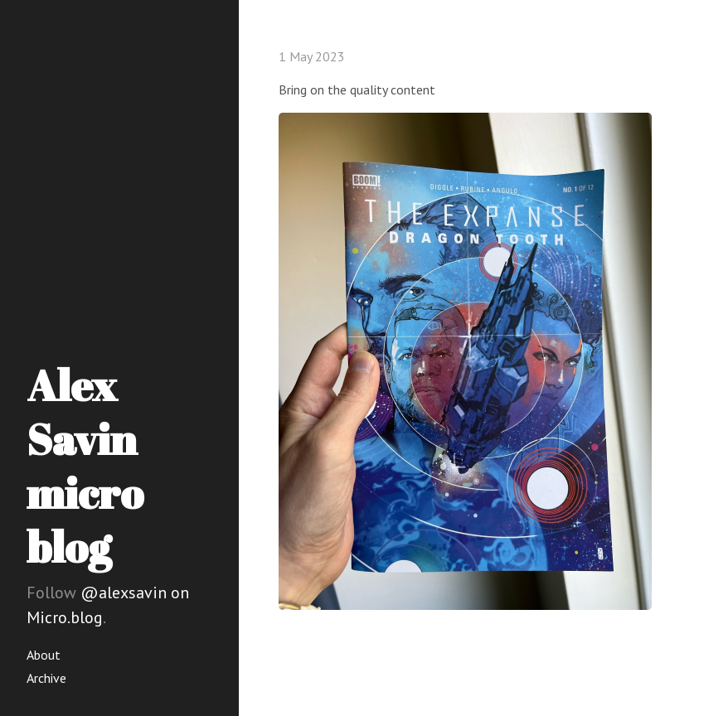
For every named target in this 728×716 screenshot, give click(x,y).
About (44, 655)
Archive (46, 678)
